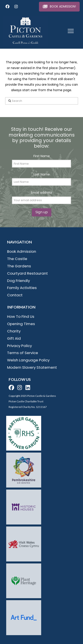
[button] (71, 31)
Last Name (42, 174)
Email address (42, 193)
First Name (42, 156)
